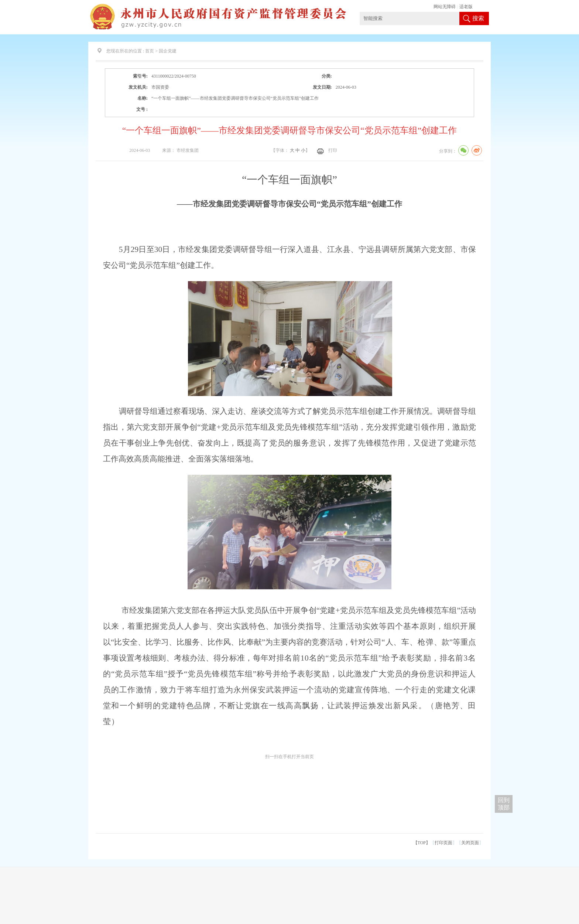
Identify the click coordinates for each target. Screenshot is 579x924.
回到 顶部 (504, 804)
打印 (333, 150)
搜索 (478, 18)
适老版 (466, 7)
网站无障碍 (445, 7)
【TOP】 (422, 843)
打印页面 (443, 843)
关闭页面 (470, 843)
